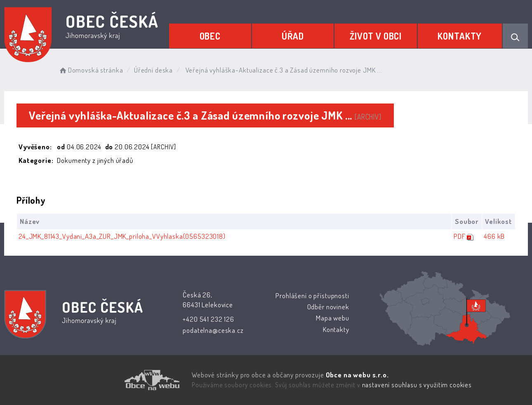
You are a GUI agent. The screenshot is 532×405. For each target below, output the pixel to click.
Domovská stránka (91, 70)
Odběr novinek (328, 307)
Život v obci (376, 36)
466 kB (494, 236)
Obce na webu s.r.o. (357, 375)
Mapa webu (333, 318)
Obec (210, 36)
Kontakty (460, 36)
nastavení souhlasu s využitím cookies (417, 385)
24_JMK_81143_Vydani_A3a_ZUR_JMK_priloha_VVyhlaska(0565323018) (122, 236)
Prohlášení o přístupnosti (312, 296)
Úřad (293, 36)
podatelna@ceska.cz (213, 330)
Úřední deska (153, 70)
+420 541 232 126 (208, 319)
